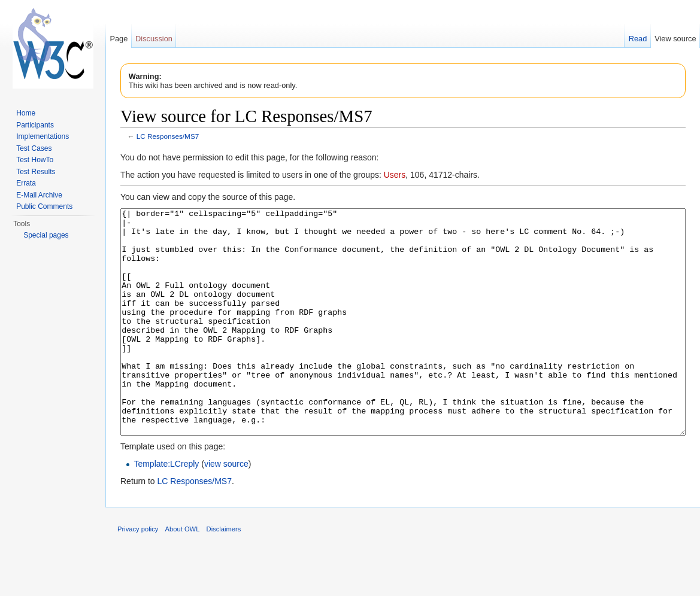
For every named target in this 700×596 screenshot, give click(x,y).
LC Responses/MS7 (168, 136)
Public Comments (44, 206)
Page (119, 39)
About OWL (183, 574)
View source (675, 39)
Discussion (154, 39)
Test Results (36, 172)
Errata (26, 183)
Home (26, 113)
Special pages (46, 235)
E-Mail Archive (39, 195)
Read (638, 39)
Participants (35, 125)
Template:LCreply (166, 509)
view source (226, 509)
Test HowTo (35, 160)
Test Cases (34, 148)
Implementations (43, 136)
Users (395, 175)
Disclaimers (224, 574)
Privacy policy (138, 574)
